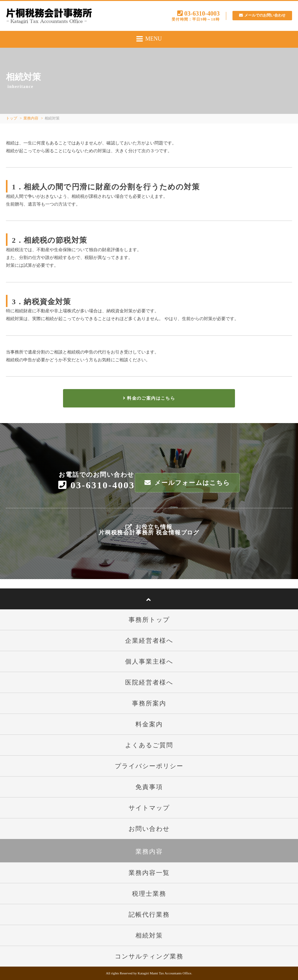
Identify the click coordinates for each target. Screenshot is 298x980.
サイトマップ (149, 808)
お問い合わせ (149, 829)
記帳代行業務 (149, 914)
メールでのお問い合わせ (260, 15)
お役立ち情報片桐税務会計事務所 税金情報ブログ (149, 530)
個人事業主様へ (149, 661)
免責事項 (149, 787)
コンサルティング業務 (149, 956)
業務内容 (31, 118)
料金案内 (149, 724)
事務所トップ (149, 620)
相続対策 (149, 935)
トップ (12, 118)
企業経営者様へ (149, 641)
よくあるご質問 (149, 745)
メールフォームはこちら (187, 483)
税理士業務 (149, 894)
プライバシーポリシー (149, 766)
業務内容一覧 (149, 873)
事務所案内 (149, 703)
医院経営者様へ (149, 682)
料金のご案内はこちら (149, 398)
